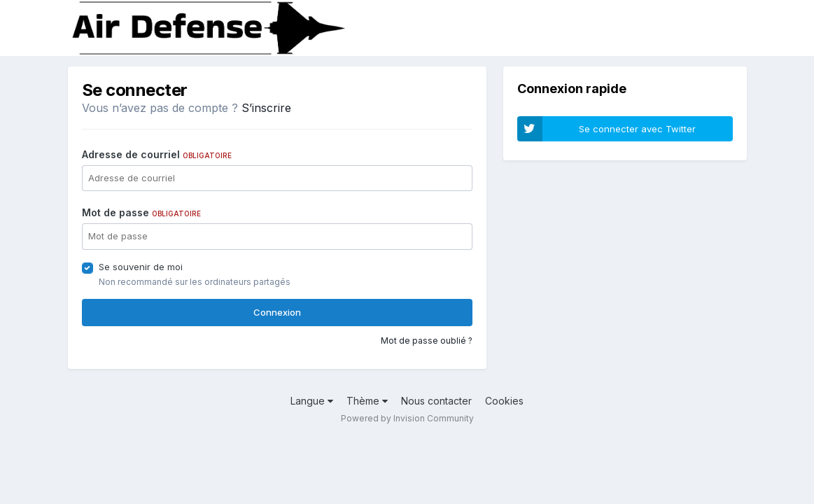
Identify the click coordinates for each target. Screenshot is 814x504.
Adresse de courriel (157, 154)
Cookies (504, 401)
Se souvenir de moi (141, 267)
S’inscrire (266, 108)
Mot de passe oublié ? (427, 341)
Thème (367, 401)
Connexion (277, 312)
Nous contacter (436, 401)
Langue (312, 401)
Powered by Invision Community (407, 418)
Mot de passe (141, 212)
